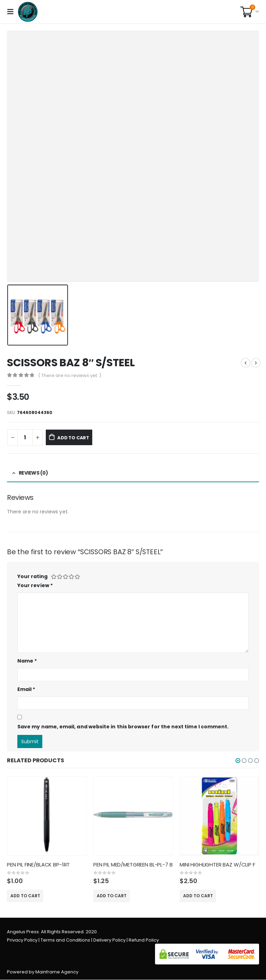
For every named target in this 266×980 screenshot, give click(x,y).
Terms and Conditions (65, 940)
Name (27, 661)
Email (26, 689)
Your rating (32, 576)
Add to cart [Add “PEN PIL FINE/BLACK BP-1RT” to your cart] (25, 896)
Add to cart (78, 438)
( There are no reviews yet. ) (70, 375)
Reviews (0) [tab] (33, 473)
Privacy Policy (22, 940)
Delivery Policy (109, 940)
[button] (238, 761)
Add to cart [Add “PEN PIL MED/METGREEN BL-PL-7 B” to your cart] (112, 896)
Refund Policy (144, 940)
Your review (35, 585)
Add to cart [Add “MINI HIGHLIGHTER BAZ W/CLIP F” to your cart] (198, 896)
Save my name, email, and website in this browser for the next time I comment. (123, 727)
